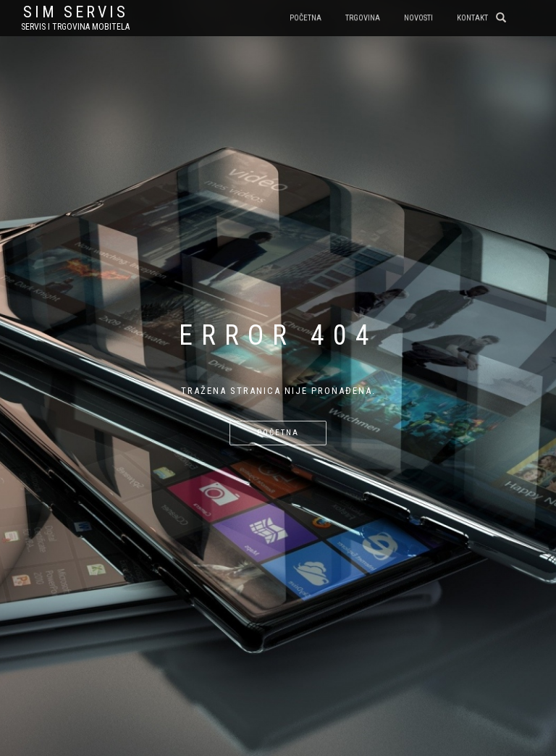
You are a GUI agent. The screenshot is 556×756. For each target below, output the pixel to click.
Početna (306, 18)
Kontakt (472, 18)
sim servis (76, 12)
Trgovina (363, 18)
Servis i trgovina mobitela (75, 27)
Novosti (418, 18)
